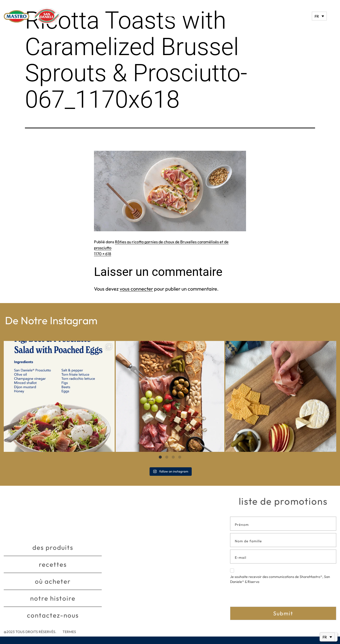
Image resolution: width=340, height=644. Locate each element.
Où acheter (53, 581)
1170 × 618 (103, 254)
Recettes (53, 564)
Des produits (53, 547)
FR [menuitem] (317, 16)
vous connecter (136, 289)
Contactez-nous (53, 615)
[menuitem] (319, 16)
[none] (319, 16)
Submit (283, 613)
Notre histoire (53, 598)
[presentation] (268, 597)
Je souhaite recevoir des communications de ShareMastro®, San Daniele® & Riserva (280, 576)
